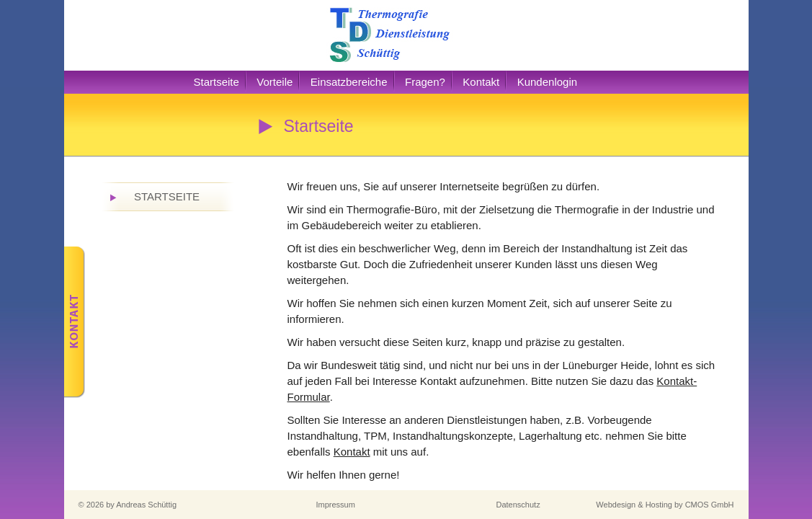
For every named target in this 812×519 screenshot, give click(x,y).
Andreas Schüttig (146, 505)
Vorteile (275, 82)
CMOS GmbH (710, 505)
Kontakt (481, 82)
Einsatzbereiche (349, 82)
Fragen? (425, 82)
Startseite (217, 82)
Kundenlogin (547, 82)
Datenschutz (518, 505)
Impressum (336, 505)
